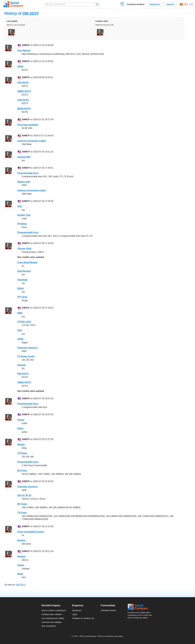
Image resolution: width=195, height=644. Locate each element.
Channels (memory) (27, 348)
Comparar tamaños (136, 4)
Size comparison (49, 626)
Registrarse (155, 4)
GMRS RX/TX (24, 91)
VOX (20, 206)
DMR (20, 313)
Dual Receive (24, 271)
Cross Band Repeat (27, 262)
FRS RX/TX (23, 83)
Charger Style (24, 248)
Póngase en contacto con (83, 618)
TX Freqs (22, 513)
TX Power (22, 453)
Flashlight (22, 280)
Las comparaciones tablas (53, 618)
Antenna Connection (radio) (32, 141)
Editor (20, 428)
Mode (20, 574)
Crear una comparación (122, 5)
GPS (20, 330)
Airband (21, 365)
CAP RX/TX (23, 100)
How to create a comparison (54, 610)
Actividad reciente (108, 610)
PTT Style (22, 297)
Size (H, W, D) (24, 495)
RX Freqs (22, 471)
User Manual (24, 50)
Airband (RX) (24, 157)
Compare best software (52, 614)
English (186, 4)
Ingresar (170, 4)
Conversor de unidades (52, 622)
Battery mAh (24, 182)
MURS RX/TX (24, 109)
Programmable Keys (28, 173)
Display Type (24, 215)
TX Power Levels (26, 356)
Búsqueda (97, 4)
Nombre (21, 540)
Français (191, 4)
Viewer (21, 420)
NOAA (21, 288)
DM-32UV (31, 13)
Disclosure (77, 610)
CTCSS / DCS (24, 322)
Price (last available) (28, 125)
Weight (21, 445)
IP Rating (22, 224)
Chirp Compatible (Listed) (31, 532)
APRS (20, 67)
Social (141, 607)
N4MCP (26, 45)
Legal (75, 614)
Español (181, 4)
